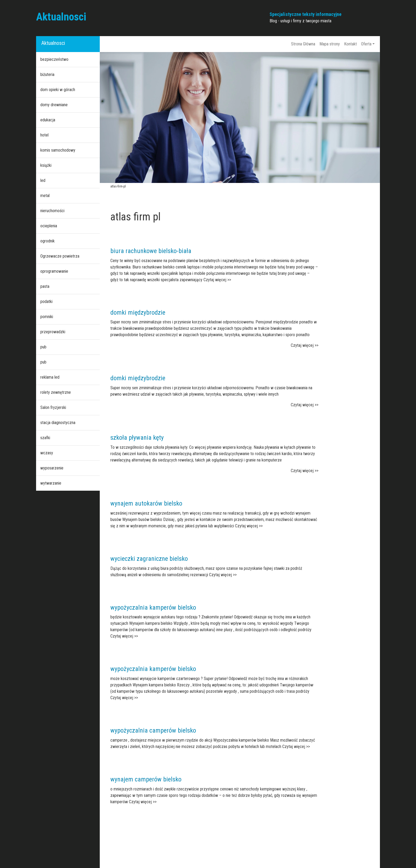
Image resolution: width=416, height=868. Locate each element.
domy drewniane (54, 105)
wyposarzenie (52, 468)
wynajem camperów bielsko (146, 779)
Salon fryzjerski (53, 407)
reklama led (50, 377)
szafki (45, 438)
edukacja (48, 120)
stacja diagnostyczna (58, 423)
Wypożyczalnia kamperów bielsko (241, 740)
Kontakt (350, 44)
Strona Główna (303, 44)
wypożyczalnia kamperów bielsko (153, 608)
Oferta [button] (366, 44)
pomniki (47, 317)
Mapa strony (330, 44)
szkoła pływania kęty (137, 438)
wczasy (47, 453)
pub (43, 347)
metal (45, 196)
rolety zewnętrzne (56, 392)
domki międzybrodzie (138, 313)
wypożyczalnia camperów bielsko (153, 730)
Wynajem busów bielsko (142, 519)
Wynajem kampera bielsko (151, 623)
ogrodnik (47, 241)
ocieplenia (49, 226)
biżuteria (47, 74)
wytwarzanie (51, 483)
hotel (44, 135)
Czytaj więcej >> (217, 280)
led (43, 180)
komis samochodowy (58, 150)
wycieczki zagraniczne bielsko (149, 559)
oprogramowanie (54, 271)
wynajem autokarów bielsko (146, 503)
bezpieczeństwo (54, 59)
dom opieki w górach (58, 90)
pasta (45, 286)
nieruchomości (52, 211)
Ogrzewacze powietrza (60, 256)
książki (46, 165)
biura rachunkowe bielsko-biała (151, 251)
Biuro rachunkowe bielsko (153, 267)
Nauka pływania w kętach (274, 447)
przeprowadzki (53, 332)
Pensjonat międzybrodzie (277, 322)
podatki (46, 302)
